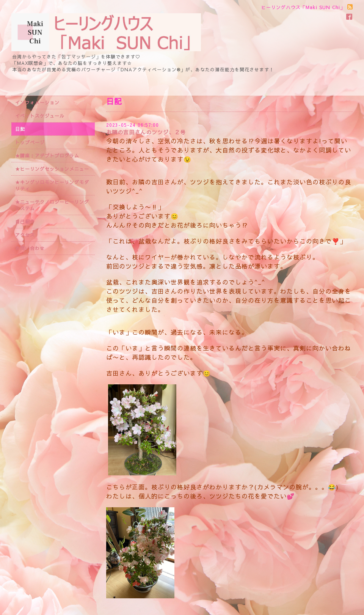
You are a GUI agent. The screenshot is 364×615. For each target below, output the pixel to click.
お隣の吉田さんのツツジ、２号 (146, 132)
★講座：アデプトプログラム (47, 156)
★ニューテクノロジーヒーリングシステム (52, 205)
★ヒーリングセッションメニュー (52, 169)
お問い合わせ (30, 248)
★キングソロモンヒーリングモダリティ (52, 185)
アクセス (25, 235)
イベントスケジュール (40, 116)
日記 (20, 129)
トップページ (30, 142)
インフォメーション (37, 102)
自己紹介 (25, 222)
